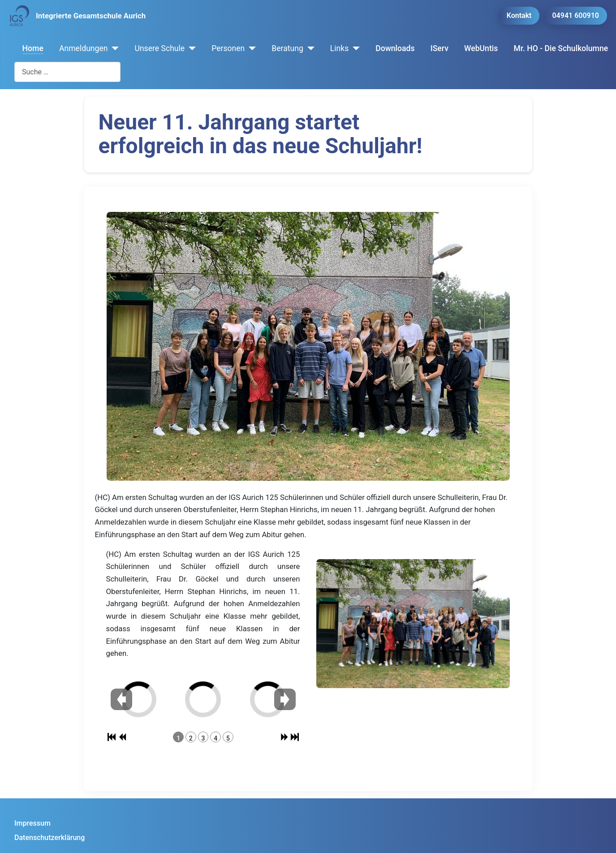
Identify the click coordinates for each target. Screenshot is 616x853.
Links (339, 48)
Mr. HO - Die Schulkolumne (561, 48)
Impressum (32, 823)
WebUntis (481, 48)
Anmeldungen (84, 48)
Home (33, 48)
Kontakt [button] (519, 15)
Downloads (395, 48)
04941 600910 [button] (575, 15)
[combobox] (67, 72)
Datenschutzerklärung (50, 838)
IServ (439, 48)
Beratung (287, 48)
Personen (228, 48)
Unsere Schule (159, 48)
